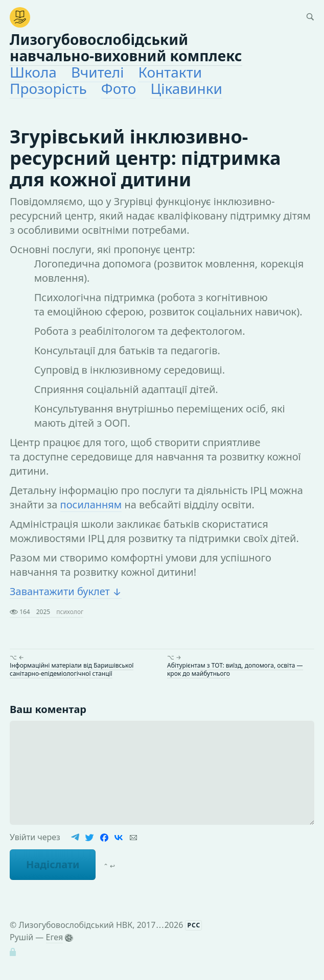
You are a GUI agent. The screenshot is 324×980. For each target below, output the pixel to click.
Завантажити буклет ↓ (66, 591)
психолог (70, 612)
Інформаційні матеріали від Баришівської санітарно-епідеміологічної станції (72, 669)
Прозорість (48, 88)
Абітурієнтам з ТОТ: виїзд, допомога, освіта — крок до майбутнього (235, 669)
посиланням (91, 505)
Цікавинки (186, 88)
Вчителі (98, 72)
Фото (119, 88)
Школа (33, 72)
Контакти (170, 72)
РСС (194, 925)
